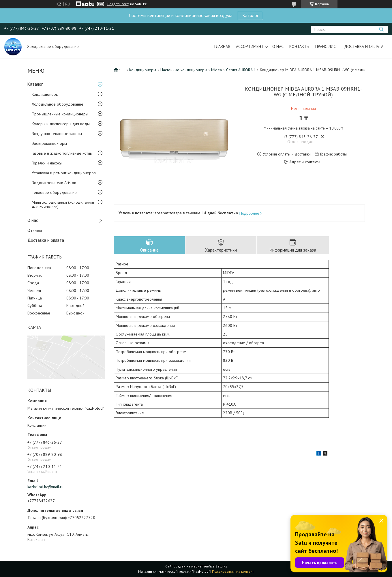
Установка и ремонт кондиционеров (64, 173)
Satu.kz (221, 566)
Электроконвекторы (49, 143)
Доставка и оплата (364, 46)
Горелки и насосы (47, 163)
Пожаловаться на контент (233, 571)
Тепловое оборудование (54, 192)
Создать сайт (118, 4)
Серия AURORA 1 (241, 70)
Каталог (250, 15)
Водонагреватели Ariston (54, 183)
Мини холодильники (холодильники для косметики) (63, 204)
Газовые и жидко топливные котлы (62, 153)
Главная (222, 46)
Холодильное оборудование (58, 104)
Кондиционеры (45, 94)
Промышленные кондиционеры (60, 114)
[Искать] (381, 29)
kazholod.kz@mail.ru (45, 487)
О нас (278, 46)
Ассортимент (250, 46)
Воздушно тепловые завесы (57, 134)
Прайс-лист (327, 46)
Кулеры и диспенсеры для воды (61, 124)
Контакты (299, 46)
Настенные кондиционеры (184, 70)
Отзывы (35, 230)
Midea (216, 70)
